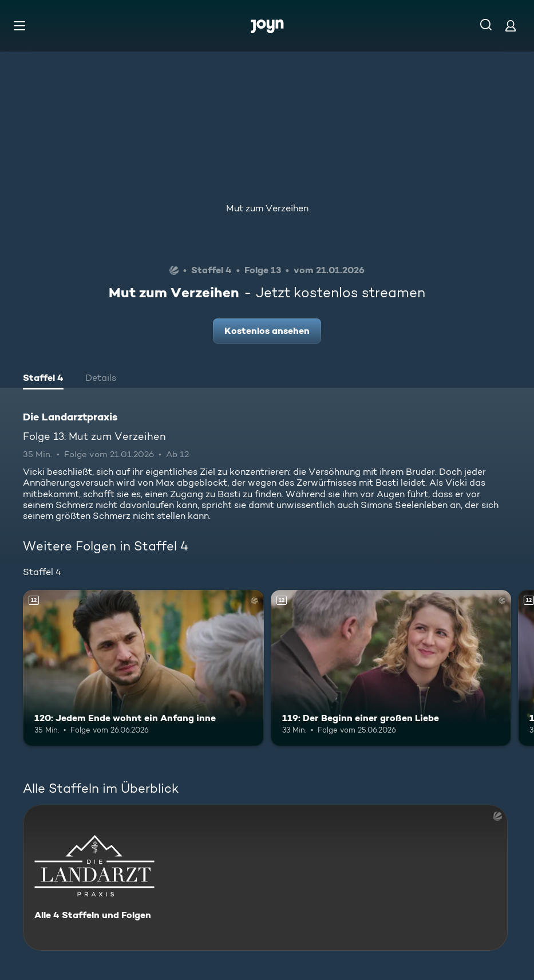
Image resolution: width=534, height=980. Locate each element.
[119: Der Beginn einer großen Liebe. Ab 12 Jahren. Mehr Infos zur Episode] (391, 668)
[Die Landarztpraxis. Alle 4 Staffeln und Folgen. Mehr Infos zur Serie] (265, 878)
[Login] (511, 25)
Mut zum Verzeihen (267, 208)
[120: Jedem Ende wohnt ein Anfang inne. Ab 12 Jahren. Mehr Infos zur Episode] (143, 668)
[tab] (43, 379)
